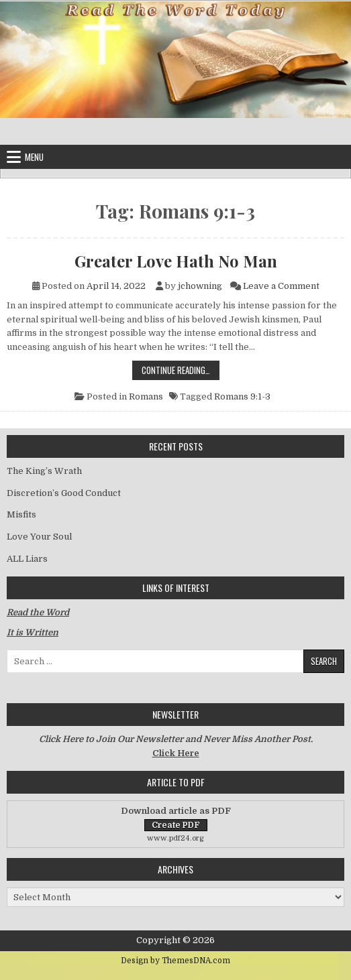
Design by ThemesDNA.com (175, 961)
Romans (146, 396)
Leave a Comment (281, 286)
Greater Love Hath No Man (176, 261)
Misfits (21, 514)
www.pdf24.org (175, 838)
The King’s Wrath (44, 471)
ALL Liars (27, 559)
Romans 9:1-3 (242, 396)
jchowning (200, 286)
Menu (34, 157)
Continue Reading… (181, 370)
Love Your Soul (39, 537)
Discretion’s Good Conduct (64, 493)
